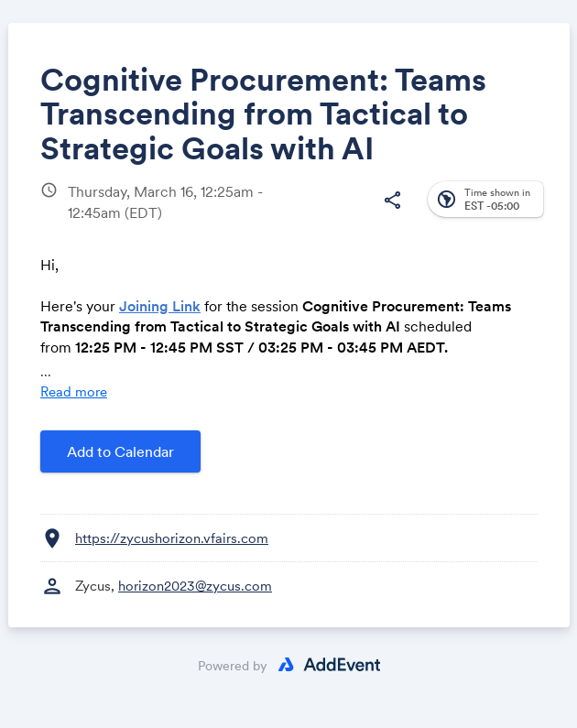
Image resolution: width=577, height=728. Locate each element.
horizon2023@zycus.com (195, 586)
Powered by (233, 666)
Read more (74, 391)
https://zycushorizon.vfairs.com (172, 538)
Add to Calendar (120, 451)
